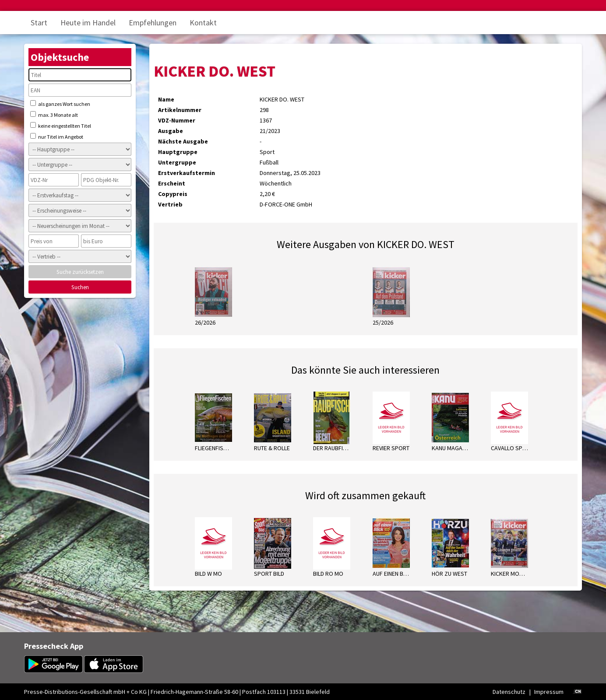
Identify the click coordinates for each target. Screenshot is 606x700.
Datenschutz (509, 692)
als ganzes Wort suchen (60, 104)
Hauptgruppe (178, 152)
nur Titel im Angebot (57, 136)
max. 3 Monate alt (54, 115)
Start (39, 23)
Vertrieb (170, 204)
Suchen (80, 287)
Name (166, 99)
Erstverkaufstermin (187, 173)
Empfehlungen (153, 23)
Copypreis (173, 194)
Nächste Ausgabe (183, 141)
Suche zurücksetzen (80, 272)
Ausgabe (171, 131)
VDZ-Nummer (177, 120)
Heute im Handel (88, 23)
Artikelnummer (180, 110)
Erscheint (172, 183)
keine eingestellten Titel (61, 126)
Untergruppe (177, 162)
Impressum (549, 692)
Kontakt (203, 23)
